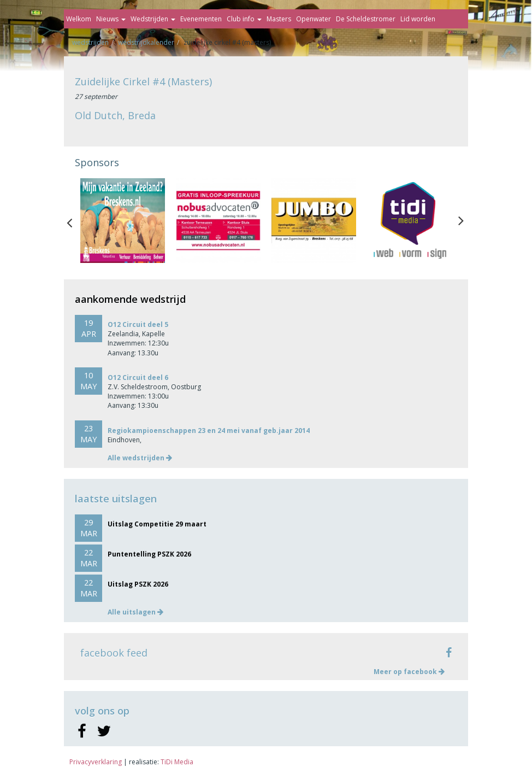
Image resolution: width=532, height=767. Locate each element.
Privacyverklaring (96, 762)
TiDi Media (177, 762)
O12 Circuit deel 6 (138, 377)
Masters (279, 19)
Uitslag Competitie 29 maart (157, 524)
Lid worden (418, 19)
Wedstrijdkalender (146, 42)
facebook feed (114, 653)
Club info (244, 19)
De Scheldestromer (366, 19)
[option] (123, 221)
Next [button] (461, 220)
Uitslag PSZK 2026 (138, 584)
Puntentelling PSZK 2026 (149, 554)
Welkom (79, 19)
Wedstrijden (153, 19)
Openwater (314, 19)
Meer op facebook (409, 672)
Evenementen (201, 19)
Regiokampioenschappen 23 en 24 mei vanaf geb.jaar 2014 (209, 431)
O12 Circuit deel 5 (138, 324)
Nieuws (111, 19)
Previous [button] (75, 220)
